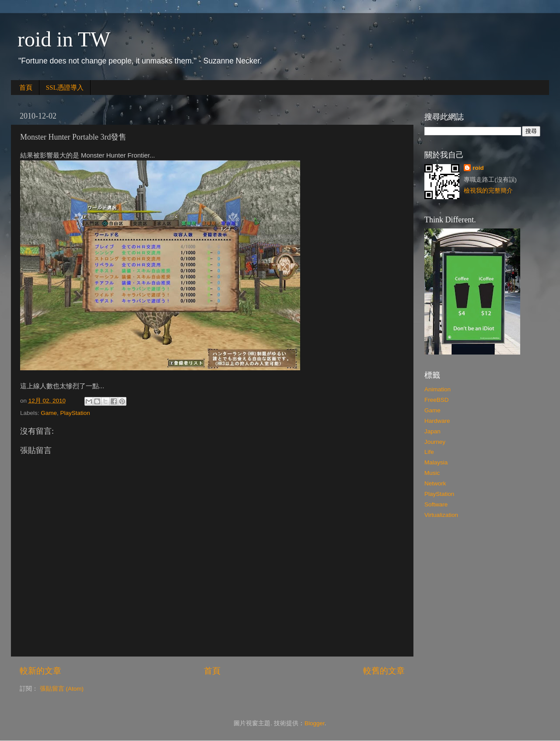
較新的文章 (40, 671)
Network (435, 483)
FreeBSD (437, 400)
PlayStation (75, 413)
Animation (437, 389)
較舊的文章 (384, 671)
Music (432, 473)
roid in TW (64, 39)
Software (436, 504)
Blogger (315, 723)
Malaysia (436, 462)
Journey (435, 442)
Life (429, 452)
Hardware (437, 421)
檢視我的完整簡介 (488, 191)
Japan (432, 431)
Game (49, 413)
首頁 (26, 88)
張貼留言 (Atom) (62, 689)
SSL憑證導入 (65, 88)
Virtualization (441, 515)
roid (478, 168)
